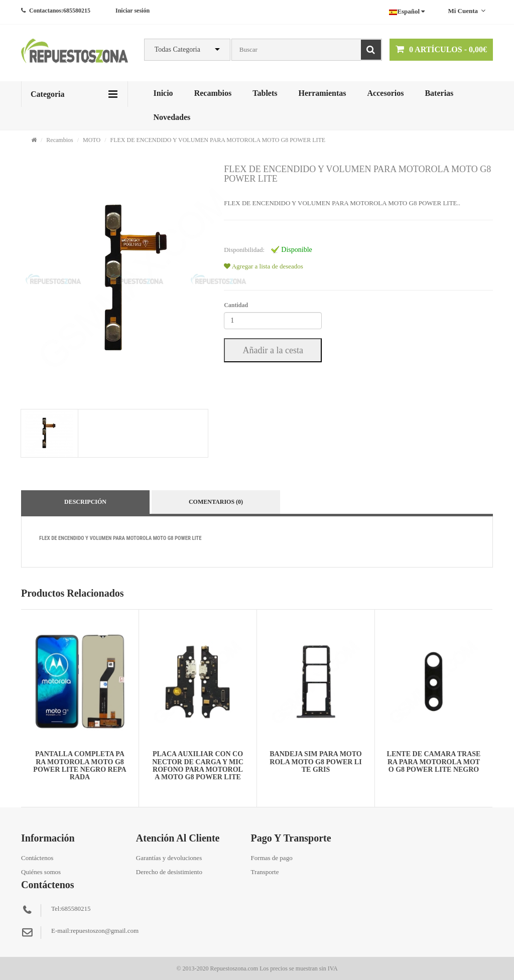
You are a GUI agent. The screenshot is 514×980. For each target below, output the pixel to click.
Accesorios (386, 93)
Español (407, 11)
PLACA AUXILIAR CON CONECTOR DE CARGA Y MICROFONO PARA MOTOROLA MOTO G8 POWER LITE (198, 765)
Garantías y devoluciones (169, 858)
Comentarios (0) (216, 502)
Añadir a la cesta (273, 350)
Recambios (213, 93)
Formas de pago (272, 858)
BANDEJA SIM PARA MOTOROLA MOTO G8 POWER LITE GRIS (315, 762)
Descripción (85, 502)
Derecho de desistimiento (169, 872)
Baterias (439, 93)
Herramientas (322, 93)
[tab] (49, 433)
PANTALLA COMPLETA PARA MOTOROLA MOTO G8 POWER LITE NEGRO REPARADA (80, 765)
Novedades (172, 117)
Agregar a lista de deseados (264, 266)
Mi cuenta (467, 11)
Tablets (265, 93)
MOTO (92, 140)
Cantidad (236, 305)
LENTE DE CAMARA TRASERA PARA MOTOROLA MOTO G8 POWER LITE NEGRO (434, 762)
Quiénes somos (41, 872)
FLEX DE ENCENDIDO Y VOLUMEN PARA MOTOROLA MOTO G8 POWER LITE (218, 140)
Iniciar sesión (133, 11)
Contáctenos (37, 858)
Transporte (265, 872)
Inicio (163, 93)
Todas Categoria (177, 49)
